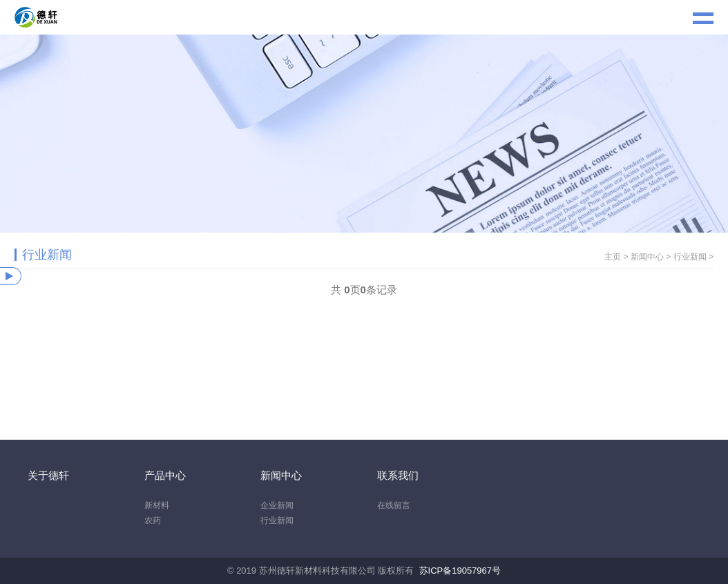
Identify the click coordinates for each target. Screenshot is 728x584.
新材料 (157, 505)
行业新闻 (690, 257)
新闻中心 (647, 257)
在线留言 (394, 505)
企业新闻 (277, 505)
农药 (153, 520)
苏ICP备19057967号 (460, 571)
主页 (613, 257)
